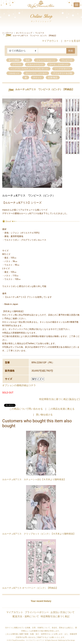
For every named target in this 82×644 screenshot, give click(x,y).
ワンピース (40, 33)
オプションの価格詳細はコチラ (19, 385)
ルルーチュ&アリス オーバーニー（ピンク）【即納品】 (30, 588)
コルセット (14, 73)
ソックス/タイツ (62, 69)
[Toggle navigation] (77, 5)
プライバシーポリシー (37, 612)
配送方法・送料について (26, 616)
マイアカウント (50, 41)
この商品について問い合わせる (26, 409)
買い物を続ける (44, 415)
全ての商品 (14, 60)
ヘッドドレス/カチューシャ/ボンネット (29, 69)
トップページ (8, 33)
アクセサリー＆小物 (63, 73)
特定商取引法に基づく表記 (55, 616)
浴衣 (28, 60)
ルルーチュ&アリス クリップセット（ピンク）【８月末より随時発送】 (39, 534)
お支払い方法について (63, 612)
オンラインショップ (24, 33)
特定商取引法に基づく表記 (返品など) (59, 399)
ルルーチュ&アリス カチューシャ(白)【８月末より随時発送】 (34, 479)
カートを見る (72, 41)
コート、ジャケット (59, 64)
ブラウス (17, 64)
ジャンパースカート (46, 60)
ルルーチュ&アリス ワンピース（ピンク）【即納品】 (31, 35)
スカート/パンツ (35, 64)
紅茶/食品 (53, 78)
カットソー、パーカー (36, 73)
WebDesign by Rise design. (67, 640)
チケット (37, 78)
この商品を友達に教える (61, 409)
